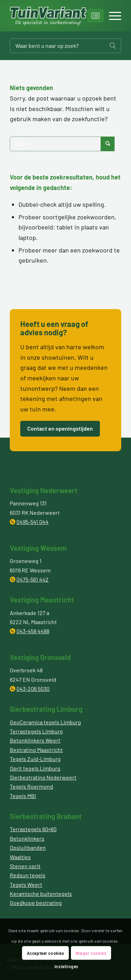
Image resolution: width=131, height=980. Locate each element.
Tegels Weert (26, 884)
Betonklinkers (27, 838)
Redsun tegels (28, 875)
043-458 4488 (33, 631)
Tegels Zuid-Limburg (35, 759)
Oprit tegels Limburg (35, 768)
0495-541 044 (32, 522)
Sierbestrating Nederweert (43, 777)
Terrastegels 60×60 (33, 829)
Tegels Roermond (31, 786)
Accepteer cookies (46, 953)
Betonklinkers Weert (35, 740)
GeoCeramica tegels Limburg (45, 722)
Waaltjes (20, 857)
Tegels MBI (23, 796)
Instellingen (67, 966)
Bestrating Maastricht (36, 750)
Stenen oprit (25, 866)
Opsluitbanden (28, 847)
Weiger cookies (91, 953)
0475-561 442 (32, 579)
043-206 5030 (33, 689)
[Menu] (112, 16)
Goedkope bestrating (36, 903)
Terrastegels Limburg (36, 731)
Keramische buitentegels (41, 894)
